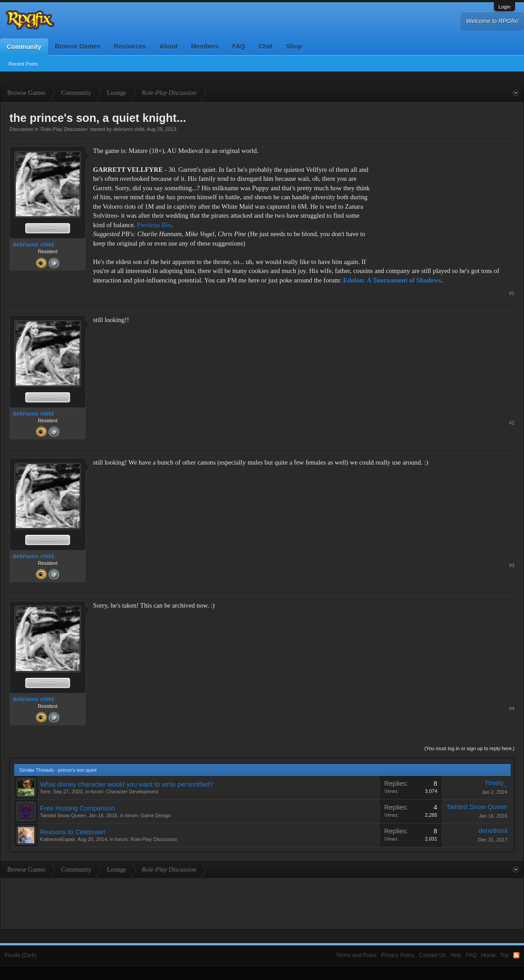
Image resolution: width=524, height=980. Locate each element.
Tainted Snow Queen (63, 815)
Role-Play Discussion (64, 129)
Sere (45, 792)
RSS (516, 955)
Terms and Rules (356, 955)
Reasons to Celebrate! (73, 832)
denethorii (493, 831)
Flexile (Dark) (20, 955)
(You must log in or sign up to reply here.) (469, 748)
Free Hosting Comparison (78, 808)
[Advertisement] (447, 202)
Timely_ (496, 783)
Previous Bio (154, 225)
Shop (294, 46)
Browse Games (78, 46)
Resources (130, 46)
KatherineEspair (58, 839)
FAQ (239, 46)
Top (504, 955)
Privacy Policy (398, 955)
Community (24, 47)
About (169, 46)
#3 (512, 565)
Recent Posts (23, 64)
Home (488, 955)
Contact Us (433, 955)
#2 (512, 423)
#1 (512, 293)
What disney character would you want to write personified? (127, 784)
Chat (265, 46)
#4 (512, 708)
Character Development (132, 792)
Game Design (156, 815)
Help (456, 955)
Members (205, 46)
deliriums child (129, 129)
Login (504, 7)
